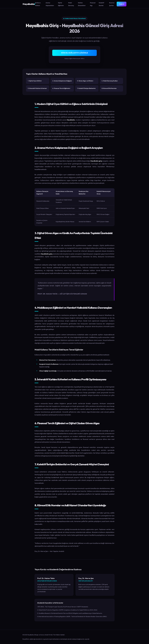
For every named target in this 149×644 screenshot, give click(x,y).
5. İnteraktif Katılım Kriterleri (37, 88)
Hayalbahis (29, 4)
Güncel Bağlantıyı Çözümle (74, 53)
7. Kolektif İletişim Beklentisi (86, 88)
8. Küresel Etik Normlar (109, 88)
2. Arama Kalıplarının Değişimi (62, 81)
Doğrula (122, 4)
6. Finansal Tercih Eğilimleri (61, 88)
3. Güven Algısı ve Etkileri (85, 81)
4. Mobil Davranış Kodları (110, 81)
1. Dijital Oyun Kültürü (35, 81)
